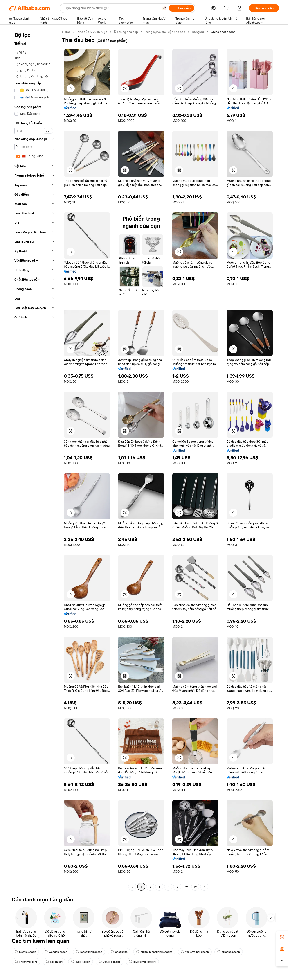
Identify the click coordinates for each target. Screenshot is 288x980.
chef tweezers (26, 962)
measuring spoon (89, 952)
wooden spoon (56, 952)
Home (66, 32)
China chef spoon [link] (223, 32)
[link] (282, 937)
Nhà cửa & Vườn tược (92, 32)
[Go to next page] (204, 887)
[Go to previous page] (132, 887)
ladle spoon (81, 962)
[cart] (227, 9)
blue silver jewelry (142, 962)
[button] (164, 8)
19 (195, 887)
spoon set (54, 962)
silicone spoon (229, 952)
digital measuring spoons (154, 952)
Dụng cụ (198, 32)
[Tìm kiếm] (181, 8)
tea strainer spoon (195, 952)
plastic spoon (25, 952)
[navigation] (34, 460)
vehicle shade (109, 962)
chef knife (119, 952)
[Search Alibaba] (111, 8)
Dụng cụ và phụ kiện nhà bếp (165, 32)
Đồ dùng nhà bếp (126, 32)
